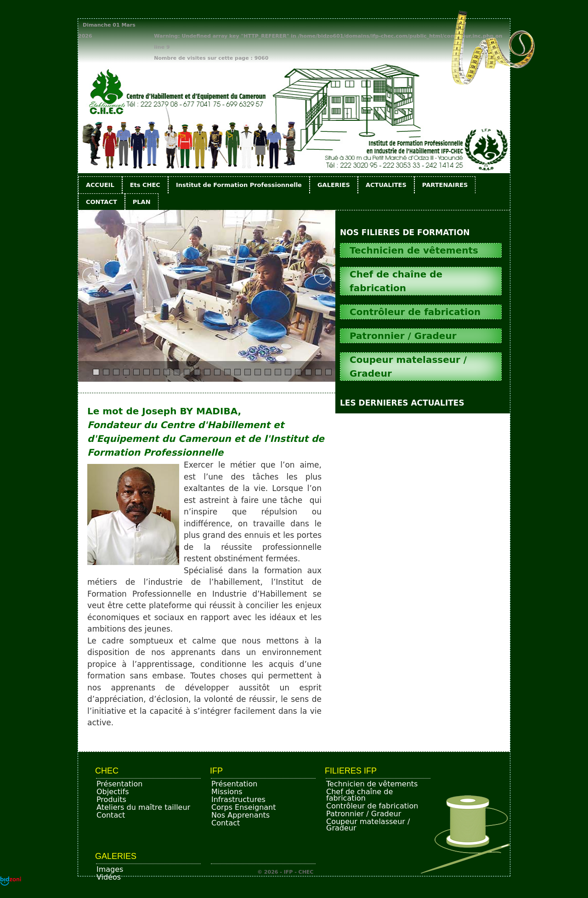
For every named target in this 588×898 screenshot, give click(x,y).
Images (110, 869)
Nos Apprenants (240, 815)
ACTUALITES (386, 185)
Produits (111, 799)
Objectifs (113, 792)
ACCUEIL (100, 185)
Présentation (119, 784)
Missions (227, 792)
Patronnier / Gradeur (364, 814)
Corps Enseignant (244, 807)
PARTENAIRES (445, 185)
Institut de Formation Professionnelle (239, 185)
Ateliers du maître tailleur (143, 807)
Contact (111, 815)
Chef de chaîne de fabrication (359, 795)
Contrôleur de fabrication (372, 806)
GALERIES (334, 185)
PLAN (142, 202)
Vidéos (109, 877)
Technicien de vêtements (372, 784)
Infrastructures (238, 799)
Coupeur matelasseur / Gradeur (368, 825)
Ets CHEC (145, 185)
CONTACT (102, 202)
